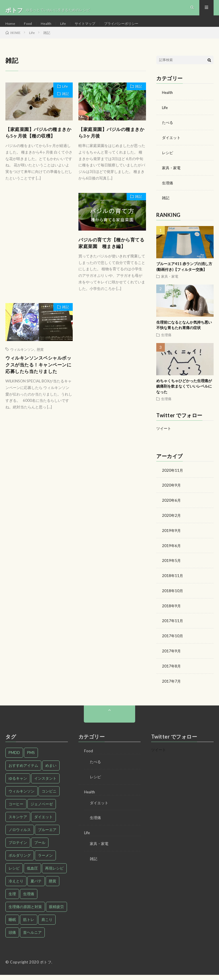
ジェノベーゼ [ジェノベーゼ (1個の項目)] (42, 809)
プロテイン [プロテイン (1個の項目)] (18, 848)
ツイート (164, 437)
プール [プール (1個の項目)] (40, 848)
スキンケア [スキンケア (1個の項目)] (18, 822)
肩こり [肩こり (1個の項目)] (47, 925)
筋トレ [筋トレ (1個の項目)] (29, 925)
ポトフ (46, 967)
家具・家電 (172, 177)
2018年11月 (173, 582)
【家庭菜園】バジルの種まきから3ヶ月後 (110, 144)
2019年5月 (172, 567)
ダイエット (172, 147)
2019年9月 (172, 538)
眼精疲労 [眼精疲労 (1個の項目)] (56, 912)
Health (48, 28)
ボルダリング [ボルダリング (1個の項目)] (20, 860)
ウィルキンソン (22, 364)
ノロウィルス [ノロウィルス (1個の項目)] (20, 835)
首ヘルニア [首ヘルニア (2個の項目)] (32, 937)
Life (67, 28)
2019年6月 (172, 553)
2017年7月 (172, 686)
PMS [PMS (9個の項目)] (31, 758)
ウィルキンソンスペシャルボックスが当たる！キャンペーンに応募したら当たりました (37, 384)
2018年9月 (172, 612)
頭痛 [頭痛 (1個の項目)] (12, 937)
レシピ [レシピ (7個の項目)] (14, 873)
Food (29, 28)
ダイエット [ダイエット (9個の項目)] (43, 822)
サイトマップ (91, 28)
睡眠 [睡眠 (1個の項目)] (12, 925)
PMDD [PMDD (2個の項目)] (14, 758)
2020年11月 (173, 478)
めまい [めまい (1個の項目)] (51, 771)
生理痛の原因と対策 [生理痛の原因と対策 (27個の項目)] (25, 912)
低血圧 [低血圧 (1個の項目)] (32, 873)
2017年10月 (173, 642)
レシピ (168, 162)
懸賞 (40, 364)
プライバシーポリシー (131, 28)
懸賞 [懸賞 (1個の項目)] (52, 886)
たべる (168, 132)
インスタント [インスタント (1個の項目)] (45, 783)
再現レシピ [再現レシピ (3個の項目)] (54, 873)
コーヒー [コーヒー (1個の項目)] (16, 809)
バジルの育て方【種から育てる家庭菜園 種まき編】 (110, 256)
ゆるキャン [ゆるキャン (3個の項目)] (18, 783)
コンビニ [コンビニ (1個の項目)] (49, 796)
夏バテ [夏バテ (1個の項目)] (36, 886)
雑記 (63, 107)
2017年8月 (172, 671)
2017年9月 (172, 657)
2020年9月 (172, 493)
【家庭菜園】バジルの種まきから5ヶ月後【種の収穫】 (39, 144)
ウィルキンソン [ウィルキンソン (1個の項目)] (22, 796)
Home (11, 28)
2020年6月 (172, 508)
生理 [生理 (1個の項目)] (12, 899)
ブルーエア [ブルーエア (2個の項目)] (47, 835)
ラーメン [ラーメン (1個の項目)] (45, 860)
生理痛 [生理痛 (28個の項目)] (29, 899)
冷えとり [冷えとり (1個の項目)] (16, 886)
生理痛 (168, 192)
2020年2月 (172, 523)
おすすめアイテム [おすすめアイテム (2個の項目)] (23, 771)
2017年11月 (173, 627)
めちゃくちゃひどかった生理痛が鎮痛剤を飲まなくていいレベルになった (184, 395)
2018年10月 (173, 597)
